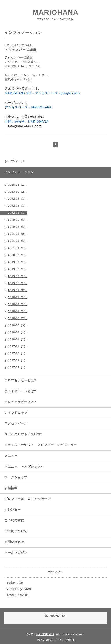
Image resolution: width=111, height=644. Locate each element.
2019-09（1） (17, 262)
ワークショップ (16, 477)
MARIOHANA (55, 12)
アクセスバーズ (16, 423)
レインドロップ (16, 413)
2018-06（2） (17, 318)
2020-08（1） (17, 255)
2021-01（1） (17, 248)
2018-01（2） (17, 339)
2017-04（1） (17, 368)
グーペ (58, 640)
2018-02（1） (17, 332)
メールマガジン (16, 553)
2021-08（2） (17, 234)
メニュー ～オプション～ (24, 466)
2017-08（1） (17, 361)
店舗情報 (11, 488)
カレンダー (13, 510)
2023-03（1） (17, 213)
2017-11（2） (17, 346)
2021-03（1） (17, 241)
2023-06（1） (17, 199)
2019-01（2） (17, 290)
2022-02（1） (17, 227)
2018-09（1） (17, 304)
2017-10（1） (17, 354)
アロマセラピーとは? (20, 380)
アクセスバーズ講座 (21, 50)
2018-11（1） (17, 297)
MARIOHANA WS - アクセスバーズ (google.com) (42, 93)
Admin (70, 640)
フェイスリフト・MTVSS (23, 434)
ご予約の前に (14, 520)
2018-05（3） (17, 325)
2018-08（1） (17, 311)
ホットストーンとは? (20, 391)
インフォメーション (19, 172)
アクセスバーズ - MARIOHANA (28, 107)
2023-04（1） (17, 206)
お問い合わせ (14, 542)
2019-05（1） (17, 283)
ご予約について (16, 531)
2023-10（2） (17, 192)
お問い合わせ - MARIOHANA (27, 122)
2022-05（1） (17, 220)
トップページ (14, 161)
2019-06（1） (17, 276)
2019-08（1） (17, 269)
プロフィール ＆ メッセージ (27, 499)
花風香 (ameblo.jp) (18, 79)
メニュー (11, 456)
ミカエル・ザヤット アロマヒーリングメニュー (41, 445)
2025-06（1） (17, 185)
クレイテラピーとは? (20, 402)
